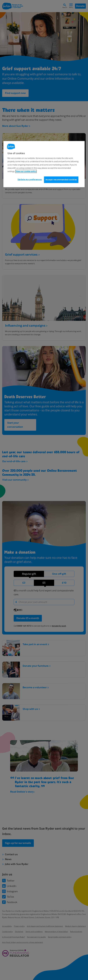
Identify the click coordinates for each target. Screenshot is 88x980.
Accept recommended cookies (61, 180)
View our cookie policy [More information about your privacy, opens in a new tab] (26, 171)
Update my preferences (30, 179)
